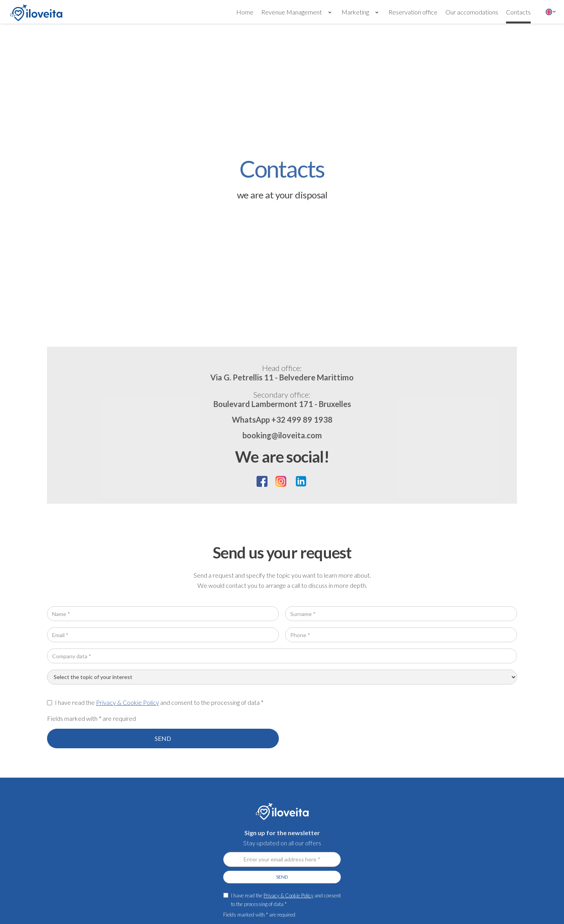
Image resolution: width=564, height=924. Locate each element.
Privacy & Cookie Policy (127, 702)
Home (245, 12)
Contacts (518, 12)
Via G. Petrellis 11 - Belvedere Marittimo (282, 372)
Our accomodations (472, 12)
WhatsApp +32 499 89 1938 (282, 420)
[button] (297, 12)
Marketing (355, 12)
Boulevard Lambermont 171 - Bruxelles (282, 399)
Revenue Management (292, 12)
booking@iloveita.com (282, 435)
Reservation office (413, 12)
